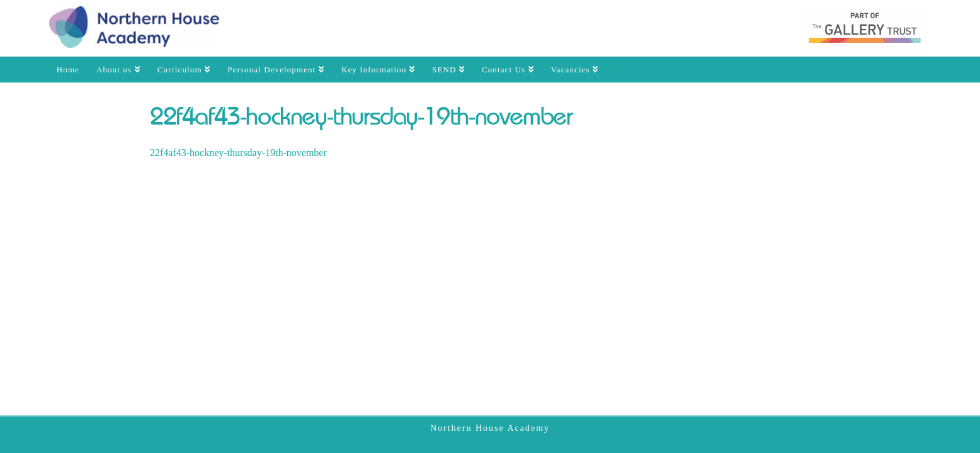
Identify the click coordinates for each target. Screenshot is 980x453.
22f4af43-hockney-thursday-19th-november (238, 153)
